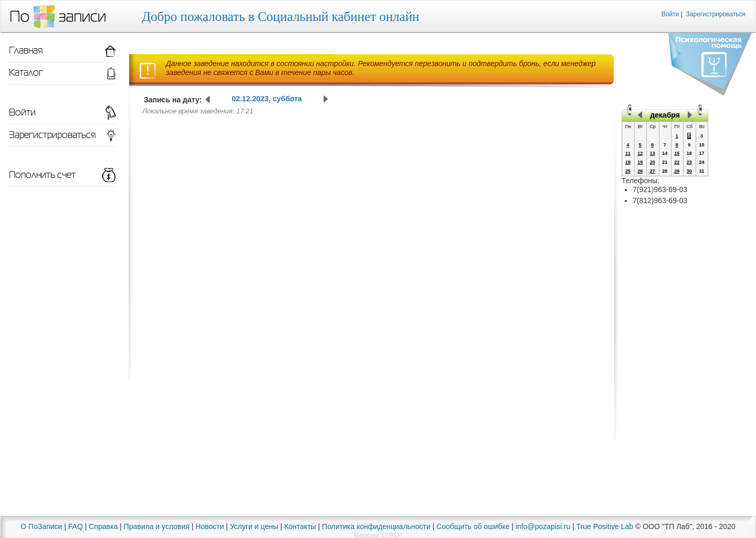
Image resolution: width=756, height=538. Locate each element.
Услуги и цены (254, 526)
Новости (209, 526)
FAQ (76, 526)
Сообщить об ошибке (473, 526)
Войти (670, 14)
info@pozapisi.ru (543, 526)
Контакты (300, 526)
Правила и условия (157, 526)
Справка (103, 526)
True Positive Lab (605, 526)
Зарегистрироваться (716, 14)
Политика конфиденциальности (376, 526)
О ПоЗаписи (41, 526)
